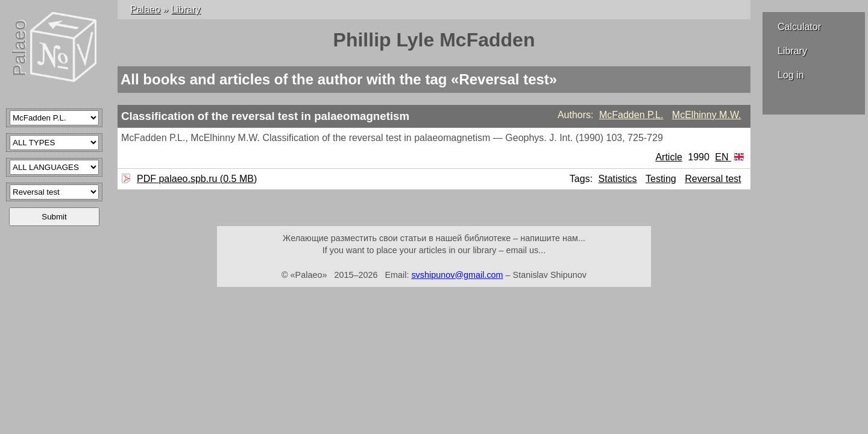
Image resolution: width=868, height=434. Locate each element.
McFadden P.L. (631, 115)
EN (729, 157)
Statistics (618, 179)
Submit (54, 217)
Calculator (799, 27)
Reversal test (713, 179)
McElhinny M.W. (707, 115)
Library (792, 51)
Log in (791, 75)
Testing (661, 179)
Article (668, 157)
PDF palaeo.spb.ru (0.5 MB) (195, 179)
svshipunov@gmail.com (457, 275)
